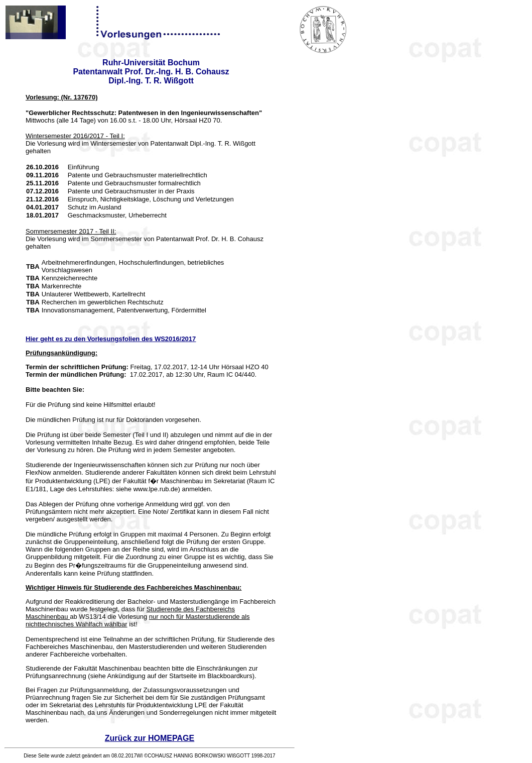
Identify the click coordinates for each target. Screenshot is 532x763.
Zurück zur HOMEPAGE (150, 738)
